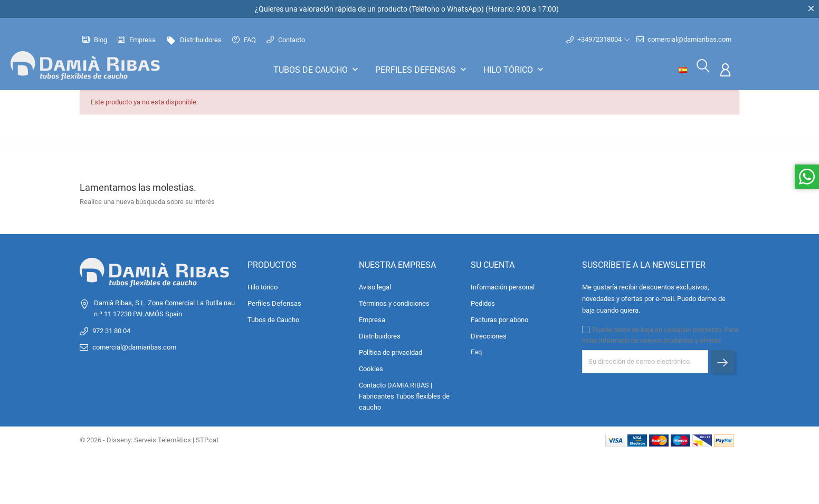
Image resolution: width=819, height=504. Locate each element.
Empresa (137, 39)
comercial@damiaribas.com (684, 38)
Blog (95, 39)
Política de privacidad (391, 350)
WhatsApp (464, 9)
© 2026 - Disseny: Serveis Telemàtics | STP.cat (149, 438)
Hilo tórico (515, 69)
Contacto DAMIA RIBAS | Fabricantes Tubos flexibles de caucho (404, 394)
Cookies (371, 367)
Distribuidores (194, 39)
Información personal (503, 285)
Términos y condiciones (394, 301)
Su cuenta (493, 263)
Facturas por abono (499, 318)
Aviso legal (375, 285)
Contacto (286, 39)
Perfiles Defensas (422, 69)
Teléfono (426, 9)
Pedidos (483, 301)
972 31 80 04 (111, 329)
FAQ (244, 39)
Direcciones (489, 334)
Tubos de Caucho (317, 69)
